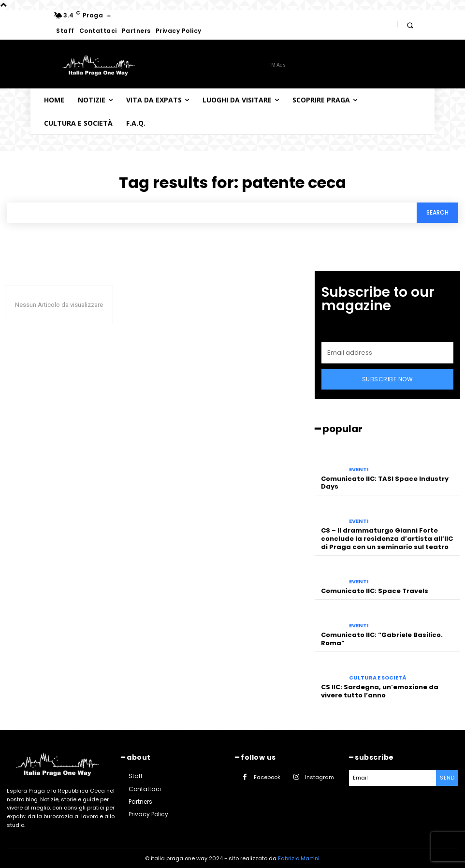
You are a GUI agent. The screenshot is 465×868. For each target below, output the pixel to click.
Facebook (267, 777)
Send (447, 778)
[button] (410, 25)
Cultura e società (378, 678)
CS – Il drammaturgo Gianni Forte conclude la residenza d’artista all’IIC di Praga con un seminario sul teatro (387, 539)
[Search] (437, 213)
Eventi (359, 470)
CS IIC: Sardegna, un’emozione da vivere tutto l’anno (380, 691)
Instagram (320, 777)
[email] (387, 353)
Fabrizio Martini (299, 858)
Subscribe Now (388, 379)
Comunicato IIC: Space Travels (375, 591)
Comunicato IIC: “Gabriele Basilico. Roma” (382, 639)
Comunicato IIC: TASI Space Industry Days (385, 483)
